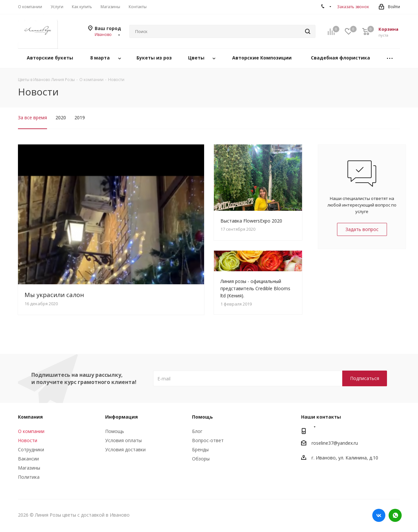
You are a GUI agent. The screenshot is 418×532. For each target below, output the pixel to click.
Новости (28, 440)
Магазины (29, 468)
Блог (197, 431)
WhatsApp (395, 515)
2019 (80, 117)
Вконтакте (379, 515)
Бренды (200, 449)
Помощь (115, 431)
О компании (31, 431)
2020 (61, 117)
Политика (29, 477)
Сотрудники (31, 449)
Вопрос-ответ (208, 440)
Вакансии (28, 459)
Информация (121, 417)
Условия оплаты (123, 440)
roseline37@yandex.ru (335, 443)
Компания (30, 417)
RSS (394, 92)
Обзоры (201, 459)
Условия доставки (125, 449)
